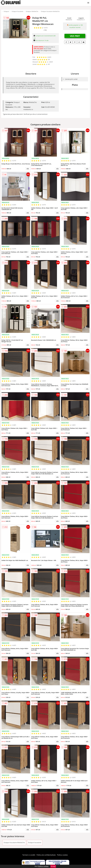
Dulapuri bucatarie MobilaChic (50, 11)
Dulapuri (6, 11)
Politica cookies (62, 855)
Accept (53, 866)
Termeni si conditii (29, 855)
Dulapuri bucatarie (17, 11)
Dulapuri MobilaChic (32, 11)
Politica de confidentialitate (46, 855)
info (28, 169)
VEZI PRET (75, 36)
